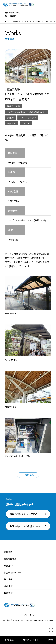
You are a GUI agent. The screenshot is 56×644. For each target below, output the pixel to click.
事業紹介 (8, 566)
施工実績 (36, 21)
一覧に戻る (28, 475)
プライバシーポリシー (28, 615)
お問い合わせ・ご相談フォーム (25, 526)
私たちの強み (10, 559)
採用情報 (8, 593)
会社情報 (8, 586)
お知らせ (8, 552)
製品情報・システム (21, 21)
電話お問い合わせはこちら (23, 514)
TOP (7, 21)
